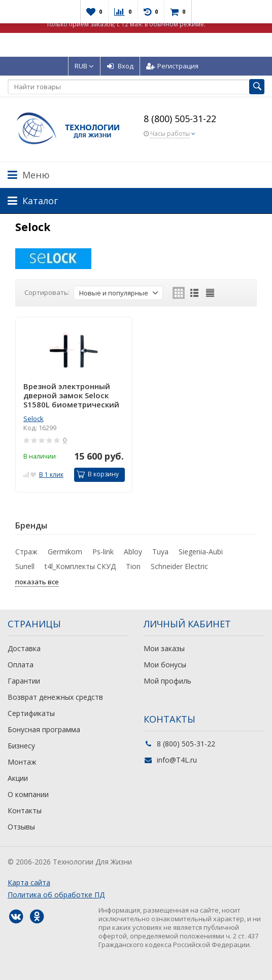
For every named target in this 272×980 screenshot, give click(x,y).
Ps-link (103, 552)
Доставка (24, 648)
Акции (18, 778)
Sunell (25, 566)
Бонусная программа (44, 729)
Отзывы (21, 827)
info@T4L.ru (177, 760)
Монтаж (22, 762)
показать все (37, 582)
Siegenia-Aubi (201, 552)
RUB (84, 66)
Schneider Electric (179, 566)
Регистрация (172, 66)
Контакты (25, 811)
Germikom (65, 552)
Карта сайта (29, 882)
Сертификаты (31, 713)
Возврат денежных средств (55, 697)
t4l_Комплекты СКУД (80, 566)
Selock (33, 419)
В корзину (98, 474)
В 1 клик (51, 475)
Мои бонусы (165, 665)
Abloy (133, 552)
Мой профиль (167, 681)
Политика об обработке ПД (56, 895)
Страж (26, 552)
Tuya (160, 552)
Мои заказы (164, 648)
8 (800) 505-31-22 (180, 119)
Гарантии (24, 681)
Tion (133, 566)
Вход (120, 66)
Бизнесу (21, 746)
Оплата (21, 665)
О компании (28, 794)
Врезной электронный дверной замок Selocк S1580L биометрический (71, 395)
